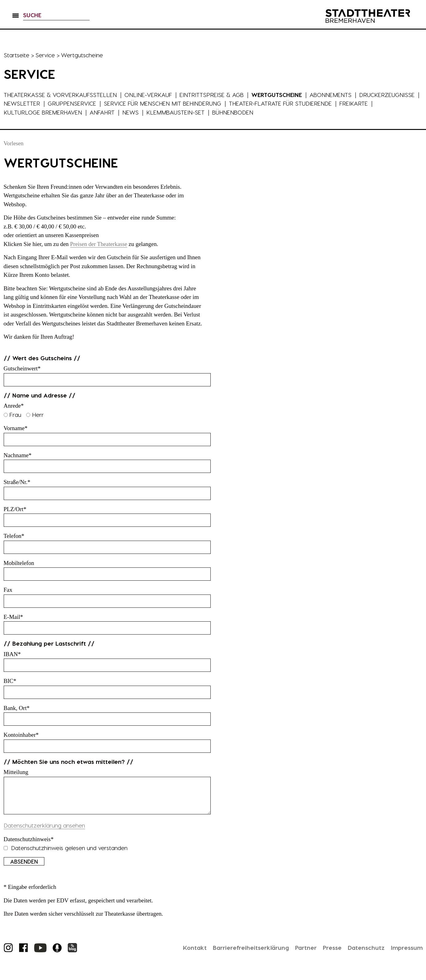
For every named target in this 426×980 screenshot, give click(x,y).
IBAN (12, 654)
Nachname (18, 455)
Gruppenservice (78, 103)
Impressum (406, 954)
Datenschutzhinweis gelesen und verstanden (66, 854)
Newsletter (28, 103)
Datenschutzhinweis (29, 845)
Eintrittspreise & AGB (213, 95)
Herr (35, 415)
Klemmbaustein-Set (177, 112)
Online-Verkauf (149, 95)
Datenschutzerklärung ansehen (44, 831)
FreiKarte (362, 103)
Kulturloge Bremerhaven (43, 112)
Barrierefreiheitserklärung (244, 954)
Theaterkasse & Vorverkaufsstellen (61, 95)
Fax (8, 590)
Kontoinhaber (21, 735)
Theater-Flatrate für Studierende (288, 103)
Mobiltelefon (19, 563)
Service (46, 55)
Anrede (14, 406)
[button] (16, 19)
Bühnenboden (235, 112)
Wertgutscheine (278, 95)
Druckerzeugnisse (389, 95)
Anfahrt (103, 112)
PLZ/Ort (15, 509)
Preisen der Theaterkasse (99, 244)
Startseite (17, 55)
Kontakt (186, 954)
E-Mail (13, 617)
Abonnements (333, 95)
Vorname (16, 428)
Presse (329, 954)
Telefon (14, 536)
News (132, 112)
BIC (10, 681)
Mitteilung (16, 772)
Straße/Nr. (17, 482)
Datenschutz (364, 954)
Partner (301, 954)
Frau (13, 415)
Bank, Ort (17, 708)
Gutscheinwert (22, 368)
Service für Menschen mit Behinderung (169, 103)
